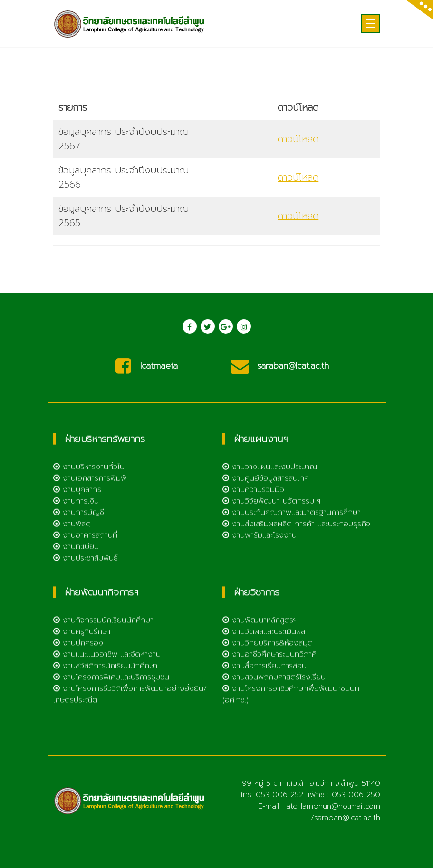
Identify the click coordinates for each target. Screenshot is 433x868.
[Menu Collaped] (371, 24)
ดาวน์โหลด (298, 173)
